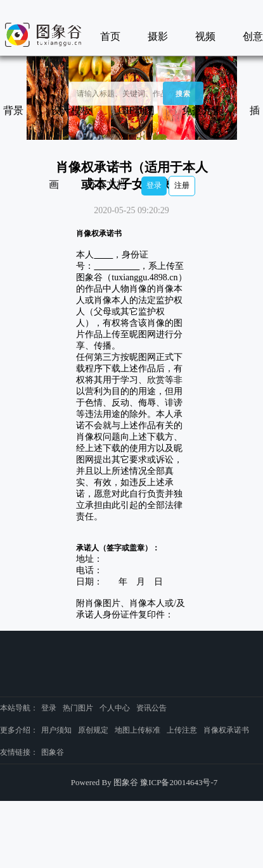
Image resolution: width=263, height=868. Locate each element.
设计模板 (71, 110)
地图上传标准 (138, 730)
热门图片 (78, 708)
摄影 (158, 36)
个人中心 (115, 708)
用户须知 (56, 730)
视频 (205, 36)
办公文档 (106, 184)
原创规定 (93, 730)
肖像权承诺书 (226, 730)
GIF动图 (137, 110)
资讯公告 (151, 708)
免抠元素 (202, 110)
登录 (154, 185)
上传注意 (182, 730)
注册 (182, 185)
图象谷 (53, 752)
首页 (110, 36)
